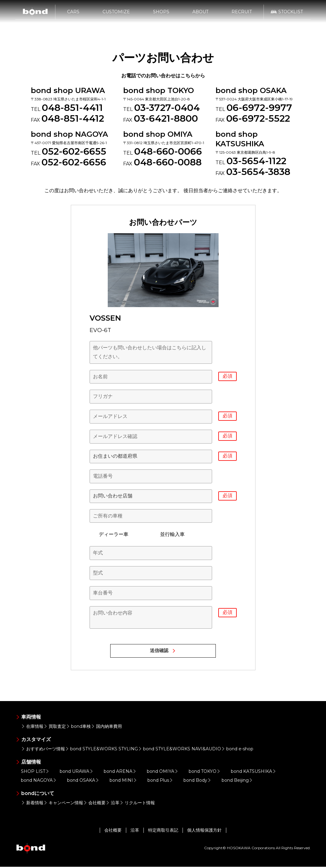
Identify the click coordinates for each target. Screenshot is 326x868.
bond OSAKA (84, 781)
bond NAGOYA (39, 781)
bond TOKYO (205, 773)
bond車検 (78, 728)
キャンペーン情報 (63, 804)
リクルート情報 (137, 804)
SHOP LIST (36, 773)
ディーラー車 (109, 535)
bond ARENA (121, 773)
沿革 (113, 804)
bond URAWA (77, 773)
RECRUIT (242, 14)
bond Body (198, 781)
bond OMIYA (163, 773)
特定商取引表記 (163, 831)
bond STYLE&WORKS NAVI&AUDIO (179, 750)
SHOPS (161, 14)
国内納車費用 (106, 728)
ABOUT (200, 14)
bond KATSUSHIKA (254, 773)
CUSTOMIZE (116, 14)
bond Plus (161, 781)
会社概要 (94, 804)
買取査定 (55, 728)
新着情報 (32, 804)
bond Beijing (238, 781)
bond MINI (124, 781)
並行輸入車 (168, 535)
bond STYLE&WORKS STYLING (101, 750)
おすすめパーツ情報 (43, 750)
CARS (73, 14)
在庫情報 (32, 728)
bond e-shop (237, 750)
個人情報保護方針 (204, 831)
